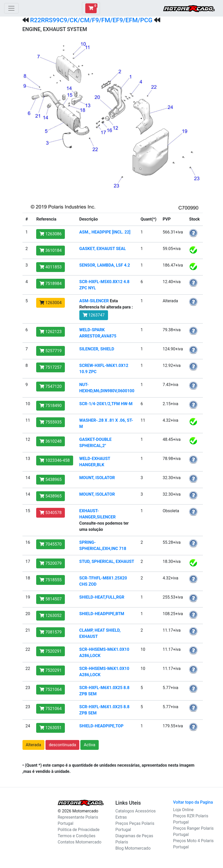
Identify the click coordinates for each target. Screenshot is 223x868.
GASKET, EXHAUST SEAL (103, 249)
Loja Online (183, 810)
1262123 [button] (51, 332)
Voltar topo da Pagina (193, 802)
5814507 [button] (51, 599)
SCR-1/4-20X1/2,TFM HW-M (106, 404)
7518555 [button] (51, 580)
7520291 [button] (51, 651)
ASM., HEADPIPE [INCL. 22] (105, 232)
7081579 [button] (51, 632)
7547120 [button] (51, 386)
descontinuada (62, 745)
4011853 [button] (51, 267)
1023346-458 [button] (55, 460)
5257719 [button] (51, 351)
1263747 (94, 315)
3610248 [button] (51, 441)
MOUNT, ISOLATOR (97, 478)
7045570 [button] (51, 544)
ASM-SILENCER (94, 301)
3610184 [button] (51, 250)
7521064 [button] (51, 689)
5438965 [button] (51, 480)
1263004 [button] (51, 303)
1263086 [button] (51, 234)
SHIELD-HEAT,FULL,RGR (102, 597)
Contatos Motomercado (79, 842)
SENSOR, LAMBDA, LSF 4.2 (105, 265)
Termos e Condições (76, 836)
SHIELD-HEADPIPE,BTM (102, 614)
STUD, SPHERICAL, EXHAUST (107, 561)
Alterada (34, 745)
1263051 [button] (51, 728)
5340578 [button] (51, 513)
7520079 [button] (51, 563)
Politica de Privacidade (79, 830)
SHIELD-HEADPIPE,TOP (101, 726)
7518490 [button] (51, 406)
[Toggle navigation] (11, 8)
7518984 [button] (51, 284)
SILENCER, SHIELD (97, 349)
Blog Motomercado (133, 848)
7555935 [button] (51, 422)
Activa (89, 745)
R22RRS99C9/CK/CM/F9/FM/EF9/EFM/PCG (91, 20)
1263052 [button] (51, 616)
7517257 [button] (51, 367)
